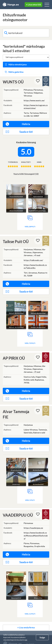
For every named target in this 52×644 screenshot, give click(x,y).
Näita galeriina (16, 72)
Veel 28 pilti (30, 227)
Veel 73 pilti (30, 343)
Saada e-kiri (19, 132)
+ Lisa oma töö (33, 4)
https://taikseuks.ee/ (33, 260)
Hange (11, 5)
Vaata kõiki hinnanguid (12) (26, 174)
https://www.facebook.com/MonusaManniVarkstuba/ (36, 536)
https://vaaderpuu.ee (33, 528)
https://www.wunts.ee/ (34, 100)
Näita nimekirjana (18, 64)
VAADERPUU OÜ (18, 515)
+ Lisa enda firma (26, 627)
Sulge (42, 637)
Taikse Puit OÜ (16, 241)
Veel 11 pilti (30, 614)
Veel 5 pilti (30, 500)
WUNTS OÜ (13, 82)
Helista (18, 124)
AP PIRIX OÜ (14, 358)
